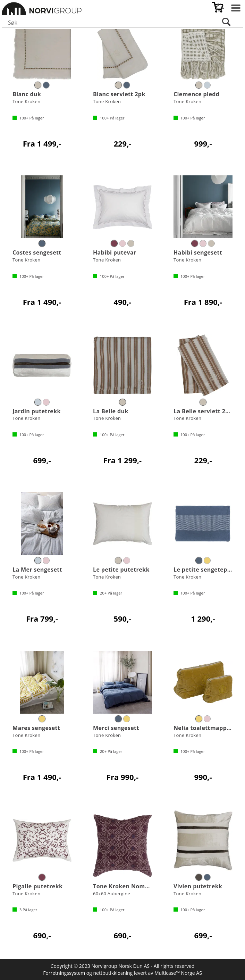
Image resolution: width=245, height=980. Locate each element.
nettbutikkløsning (113, 973)
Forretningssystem (64, 973)
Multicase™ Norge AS (178, 973)
